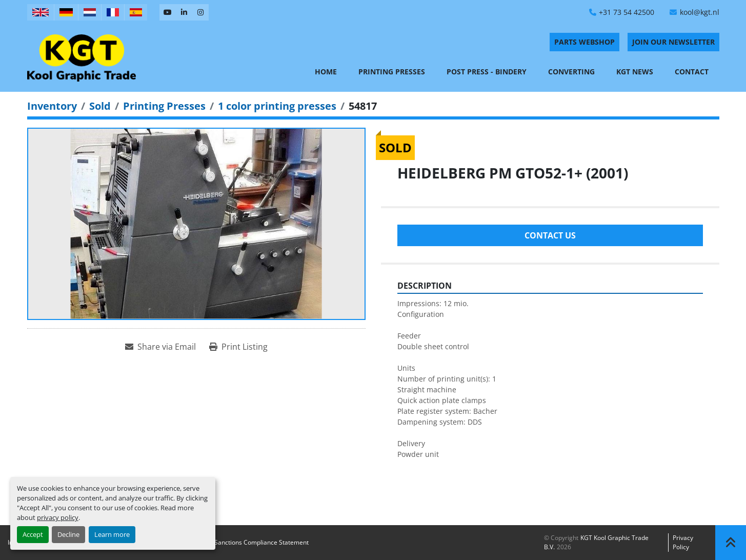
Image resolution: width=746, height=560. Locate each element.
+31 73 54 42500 (627, 12)
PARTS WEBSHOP (584, 42)
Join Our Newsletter (673, 42)
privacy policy (58, 517)
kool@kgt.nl (700, 12)
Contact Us (550, 235)
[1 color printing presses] (277, 106)
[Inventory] (52, 106)
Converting (571, 72)
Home (326, 72)
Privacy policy (683, 542)
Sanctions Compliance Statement (261, 542)
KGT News (635, 72)
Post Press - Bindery (487, 72)
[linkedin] (184, 12)
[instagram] (200, 12)
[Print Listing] (238, 347)
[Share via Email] (160, 347)
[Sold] (100, 106)
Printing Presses (392, 72)
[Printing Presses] (164, 106)
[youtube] (168, 12)
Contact (692, 72)
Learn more (112, 534)
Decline (68, 534)
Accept (33, 534)
